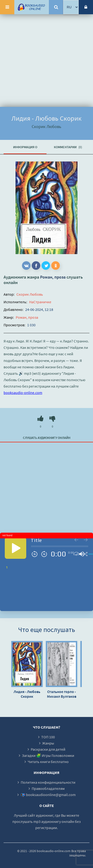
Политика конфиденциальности (48, 782)
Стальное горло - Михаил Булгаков (62, 694)
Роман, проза (53, 277)
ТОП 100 (48, 737)
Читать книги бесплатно (48, 762)
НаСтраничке (40, 302)
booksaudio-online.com (23, 393)
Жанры (48, 743)
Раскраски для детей (48, 749)
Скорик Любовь (30, 294)
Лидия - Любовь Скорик (27, 694)
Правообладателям (48, 788)
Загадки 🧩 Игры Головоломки (48, 755)
